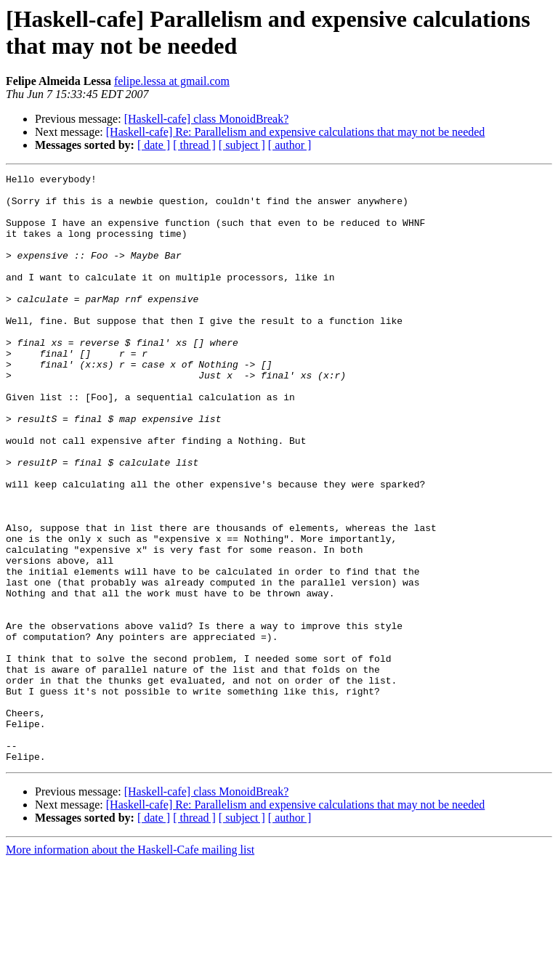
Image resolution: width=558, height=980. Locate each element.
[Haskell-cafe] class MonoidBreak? (207, 119)
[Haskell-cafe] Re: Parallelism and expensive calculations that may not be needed (296, 132)
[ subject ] (242, 145)
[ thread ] (194, 145)
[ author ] (290, 145)
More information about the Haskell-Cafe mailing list (130, 967)
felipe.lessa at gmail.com (172, 81)
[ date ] (154, 145)
